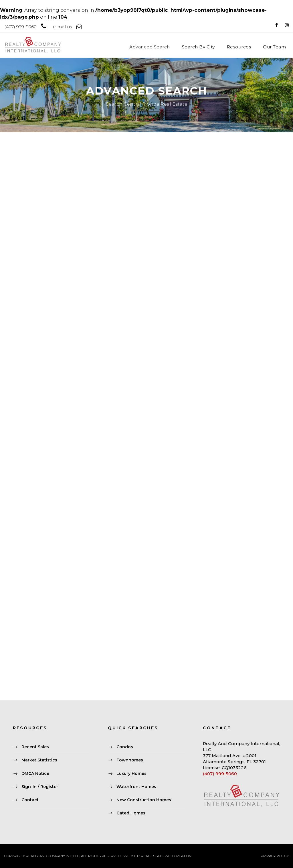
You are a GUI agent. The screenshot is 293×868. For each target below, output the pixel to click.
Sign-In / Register (40, 787)
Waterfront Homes (136, 787)
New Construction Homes (144, 800)
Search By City (198, 47)
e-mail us (62, 27)
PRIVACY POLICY (275, 856)
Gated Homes (131, 813)
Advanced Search (150, 47)
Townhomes (130, 760)
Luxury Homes (131, 773)
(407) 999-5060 (220, 774)
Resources (239, 47)
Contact (30, 800)
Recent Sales (35, 747)
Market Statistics (39, 760)
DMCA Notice (35, 773)
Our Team (274, 47)
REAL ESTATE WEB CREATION (166, 856)
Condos (125, 747)
